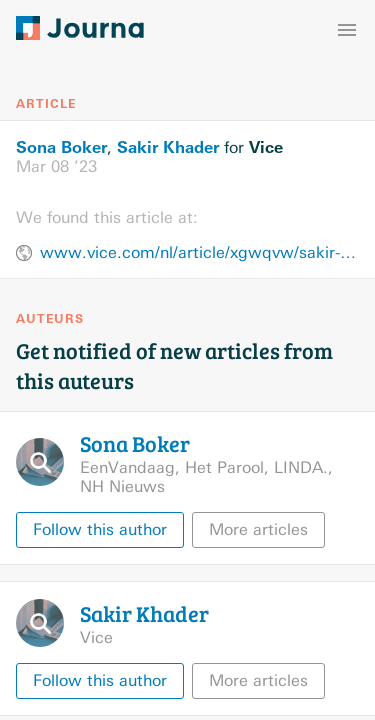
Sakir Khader (168, 147)
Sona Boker (61, 147)
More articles (258, 529)
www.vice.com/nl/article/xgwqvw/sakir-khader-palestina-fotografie (199, 252)
